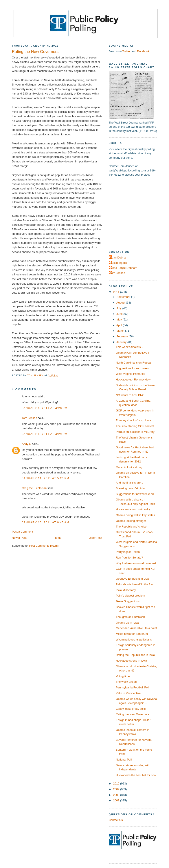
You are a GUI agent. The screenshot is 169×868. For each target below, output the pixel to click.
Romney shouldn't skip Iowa (133, 420)
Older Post (95, 538)
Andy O (27, 444)
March (121, 331)
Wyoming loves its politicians (134, 640)
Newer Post (19, 538)
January (122, 342)
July (119, 308)
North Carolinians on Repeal (134, 363)
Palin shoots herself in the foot (135, 584)
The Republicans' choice (131, 527)
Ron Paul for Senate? (129, 558)
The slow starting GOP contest (135, 426)
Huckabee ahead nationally (133, 509)
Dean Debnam (119, 257)
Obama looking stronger (131, 521)
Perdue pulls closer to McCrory (135, 432)
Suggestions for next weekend (135, 494)
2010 (117, 783)
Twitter (127, 51)
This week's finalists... (129, 347)
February (122, 336)
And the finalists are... (129, 483)
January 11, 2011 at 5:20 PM (46, 478)
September (124, 297)
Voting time (123, 676)
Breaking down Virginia (130, 488)
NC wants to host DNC (130, 395)
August (121, 303)
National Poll (124, 760)
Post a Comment (22, 532)
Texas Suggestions (128, 601)
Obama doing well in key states (135, 515)
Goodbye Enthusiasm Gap (132, 579)
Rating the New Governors (132, 714)
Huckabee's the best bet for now (136, 775)
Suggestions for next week (132, 368)
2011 (117, 292)
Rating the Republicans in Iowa (135, 655)
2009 (117, 789)
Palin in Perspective (128, 693)
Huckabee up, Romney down (134, 379)
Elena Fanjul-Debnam (123, 268)
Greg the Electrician (34, 488)
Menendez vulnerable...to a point (136, 628)
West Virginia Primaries (130, 374)
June (120, 314)
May (119, 319)
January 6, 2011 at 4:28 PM (45, 408)
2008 (117, 795)
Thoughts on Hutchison (130, 617)
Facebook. (143, 51)
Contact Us (116, 820)
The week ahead (126, 682)
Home (58, 538)
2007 (117, 800)
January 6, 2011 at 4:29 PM (45, 434)
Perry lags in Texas (128, 552)
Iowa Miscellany (126, 590)
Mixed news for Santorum (132, 634)
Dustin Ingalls (118, 263)
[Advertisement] (136, 213)
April (120, 325)
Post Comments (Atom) (44, 546)
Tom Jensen (29, 418)
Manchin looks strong (129, 467)
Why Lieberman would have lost (136, 563)
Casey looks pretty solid (131, 709)
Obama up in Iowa (127, 623)
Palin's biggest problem (130, 596)
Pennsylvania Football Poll (132, 687)
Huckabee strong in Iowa (131, 661)
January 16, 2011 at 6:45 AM (45, 522)
